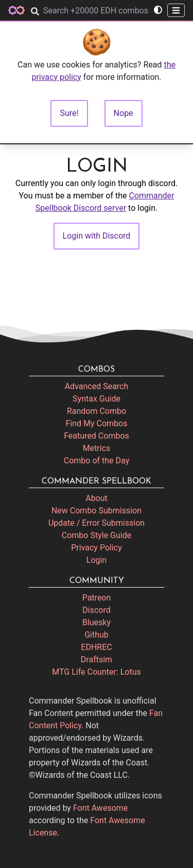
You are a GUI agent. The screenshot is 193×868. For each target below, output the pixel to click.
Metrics (97, 448)
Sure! (69, 113)
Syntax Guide (97, 399)
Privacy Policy (97, 548)
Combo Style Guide (97, 535)
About (97, 498)
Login (97, 560)
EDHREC (96, 647)
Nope (124, 113)
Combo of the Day (97, 461)
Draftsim (97, 660)
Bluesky (97, 622)
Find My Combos (96, 423)
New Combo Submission (97, 511)
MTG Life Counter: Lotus (97, 672)
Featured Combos (97, 436)
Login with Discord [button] (97, 236)
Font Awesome (100, 808)
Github (97, 635)
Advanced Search (97, 386)
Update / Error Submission (97, 523)
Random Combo (97, 411)
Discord (96, 610)
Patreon (97, 598)
